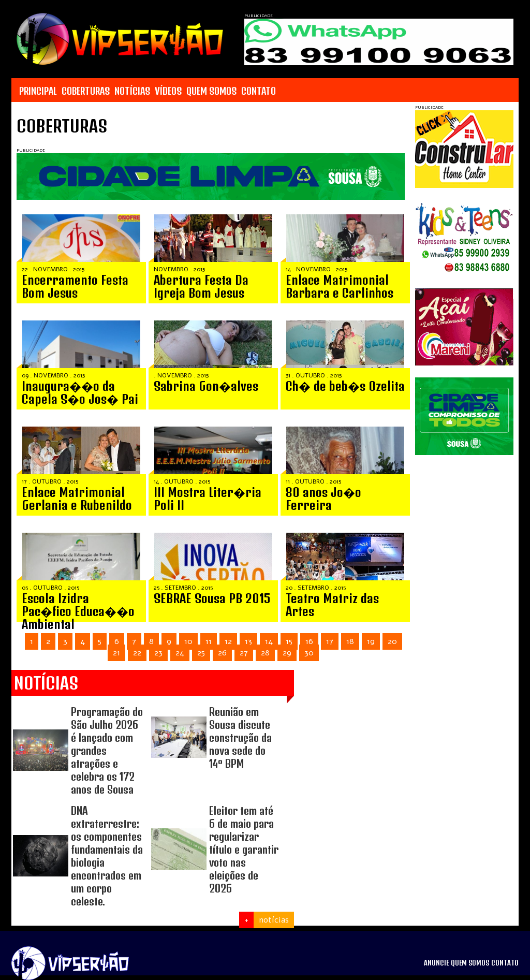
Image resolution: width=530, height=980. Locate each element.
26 (222, 653)
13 (248, 641)
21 (116, 653)
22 (137, 653)
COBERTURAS (86, 91)
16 (309, 641)
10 (188, 641)
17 (330, 641)
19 (371, 641)
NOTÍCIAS (132, 91)
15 (289, 641)
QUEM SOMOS (211, 91)
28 (265, 653)
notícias (274, 920)
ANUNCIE (436, 963)
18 (350, 641)
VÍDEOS (168, 91)
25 (201, 653)
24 (180, 653)
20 (392, 641)
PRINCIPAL (38, 91)
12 (228, 641)
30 (309, 653)
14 (269, 641)
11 (209, 641)
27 (244, 653)
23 (158, 653)
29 (287, 653)
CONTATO (259, 91)
